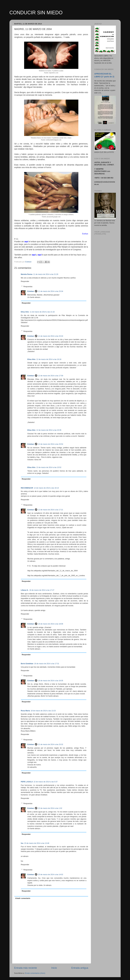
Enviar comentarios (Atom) (35, 973)
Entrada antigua (80, 968)
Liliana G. (25, 590)
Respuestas (28, 287)
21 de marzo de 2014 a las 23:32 (51, 744)
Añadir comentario (23, 898)
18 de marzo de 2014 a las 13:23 (43, 711)
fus (22, 843)
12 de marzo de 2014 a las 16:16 (49, 359)
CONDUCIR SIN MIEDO (36, 13)
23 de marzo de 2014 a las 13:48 (37, 843)
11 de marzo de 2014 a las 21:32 (42, 312)
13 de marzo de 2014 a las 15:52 (49, 467)
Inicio (54, 968)
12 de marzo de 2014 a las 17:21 (51, 510)
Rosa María (25, 711)
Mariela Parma (27, 274)
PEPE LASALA (27, 782)
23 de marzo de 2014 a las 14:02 (51, 875)
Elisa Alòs (25, 312)
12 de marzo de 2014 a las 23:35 (49, 430)
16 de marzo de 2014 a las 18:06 (51, 624)
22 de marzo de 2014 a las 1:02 (50, 808)
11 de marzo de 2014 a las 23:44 (51, 336)
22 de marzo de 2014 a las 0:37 (46, 782)
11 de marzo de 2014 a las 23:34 (51, 291)
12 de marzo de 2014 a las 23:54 (51, 444)
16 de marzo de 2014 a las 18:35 (51, 681)
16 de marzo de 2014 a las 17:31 (47, 664)
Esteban (31, 291)
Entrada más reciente (26, 968)
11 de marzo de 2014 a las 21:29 (46, 274)
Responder (25, 281)
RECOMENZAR (27, 488)
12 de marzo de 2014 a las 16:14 (46, 488)
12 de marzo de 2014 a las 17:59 (51, 376)
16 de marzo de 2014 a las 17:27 (42, 590)
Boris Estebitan (27, 664)
